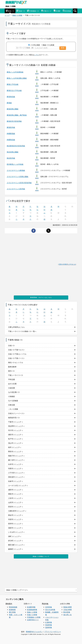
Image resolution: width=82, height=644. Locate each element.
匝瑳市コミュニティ (16, 507)
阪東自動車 (12, 367)
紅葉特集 (49, 622)
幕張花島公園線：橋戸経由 (17, 115)
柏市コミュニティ (15, 447)
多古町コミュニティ (16, 541)
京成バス (12, 346)
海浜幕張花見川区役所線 (16, 146)
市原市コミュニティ (16, 519)
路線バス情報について (41, 556)
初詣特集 (49, 625)
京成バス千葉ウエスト (16, 350)
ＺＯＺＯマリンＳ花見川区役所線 (19, 183)
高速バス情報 (32, 615)
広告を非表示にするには (67, 264)
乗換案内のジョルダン (34, 632)
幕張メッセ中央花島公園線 (17, 78)
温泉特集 (49, 627)
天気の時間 (68, 610)
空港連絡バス (33, 11)
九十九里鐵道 (13, 401)
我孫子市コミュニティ (16, 456)
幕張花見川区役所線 (14, 121)
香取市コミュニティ (16, 494)
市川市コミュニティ (16, 430)
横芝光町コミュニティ (16, 545)
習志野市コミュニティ (16, 426)
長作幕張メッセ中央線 (15, 164)
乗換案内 (9, 604)
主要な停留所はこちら (16, 327)
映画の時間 (68, 607)
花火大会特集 (50, 610)
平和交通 (12, 379)
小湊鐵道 (12, 396)
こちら (37, 55)
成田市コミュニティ (16, 490)
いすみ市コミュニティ (16, 532)
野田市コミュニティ (16, 452)
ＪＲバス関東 (13, 409)
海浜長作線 (11, 158)
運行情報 (12, 612)
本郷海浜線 (11, 140)
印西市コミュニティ (16, 469)
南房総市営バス (14, 418)
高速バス (21, 11)
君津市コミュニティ (16, 524)
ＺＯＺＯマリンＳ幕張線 (16, 170)
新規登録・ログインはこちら (41, 297)
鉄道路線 (67, 11)
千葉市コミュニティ (16, 422)
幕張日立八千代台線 (14, 90)
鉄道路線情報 (32, 610)
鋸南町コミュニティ (16, 549)
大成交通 (12, 388)
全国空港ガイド (33, 620)
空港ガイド (46, 11)
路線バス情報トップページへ (17, 590)
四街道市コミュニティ (16, 477)
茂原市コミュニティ (16, 528)
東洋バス (12, 371)
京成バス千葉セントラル (17, 354)
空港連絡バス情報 (34, 617)
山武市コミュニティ (16, 502)
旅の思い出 (68, 615)
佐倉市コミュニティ (16, 481)
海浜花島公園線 (13, 152)
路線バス (10, 11)
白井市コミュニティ (16, 464)
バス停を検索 (35, 45)
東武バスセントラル (16, 362)
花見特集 (49, 607)
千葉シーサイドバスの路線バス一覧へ (22, 331)
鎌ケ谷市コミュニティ (16, 460)
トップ (7, 15)
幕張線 (9, 103)
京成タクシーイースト (16, 413)
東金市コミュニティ (16, 515)
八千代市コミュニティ (16, 473)
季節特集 (45, 604)
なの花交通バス (14, 392)
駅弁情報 (67, 612)
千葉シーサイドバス (16, 375)
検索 (63, 48)
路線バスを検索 (49, 45)
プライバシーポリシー (53, 632)
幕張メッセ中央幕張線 (15, 72)
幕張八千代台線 (13, 84)
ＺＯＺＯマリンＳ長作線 (16, 189)
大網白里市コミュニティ (17, 511)
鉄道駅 (57, 11)
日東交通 (12, 405)
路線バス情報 (11, 6)
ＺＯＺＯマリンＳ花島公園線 (18, 177)
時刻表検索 (13, 607)
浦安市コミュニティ (16, 435)
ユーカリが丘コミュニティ (18, 485)
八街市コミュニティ (16, 498)
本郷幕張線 (11, 134)
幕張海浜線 (11, 97)
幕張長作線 (11, 127)
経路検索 (12, 610)
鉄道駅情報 (31, 607)
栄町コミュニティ (15, 536)
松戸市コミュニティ (16, 439)
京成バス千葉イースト (16, 358)
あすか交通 (12, 384)
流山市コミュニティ (16, 443)
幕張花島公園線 (13, 109)
